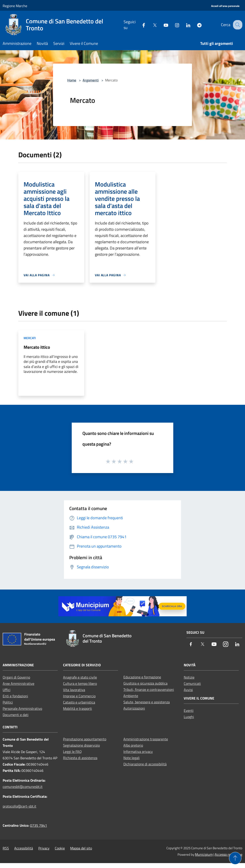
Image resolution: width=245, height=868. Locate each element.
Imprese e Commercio (79, 696)
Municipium (204, 854)
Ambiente (131, 696)
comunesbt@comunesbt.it (23, 787)
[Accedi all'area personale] (225, 6)
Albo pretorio (133, 745)
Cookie (60, 848)
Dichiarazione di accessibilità (145, 764)
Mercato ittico (37, 347)
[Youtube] (162, 25)
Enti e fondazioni (15, 696)
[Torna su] (235, 858)
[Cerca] (237, 25)
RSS (6, 848)
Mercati (30, 338)
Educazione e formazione (142, 677)
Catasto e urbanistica (79, 702)
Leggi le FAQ (72, 752)
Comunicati (192, 683)
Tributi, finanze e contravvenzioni (149, 689)
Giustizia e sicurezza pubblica (145, 683)
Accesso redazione (229, 854)
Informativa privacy (138, 752)
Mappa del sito (81, 848)
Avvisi (188, 690)
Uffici (7, 690)
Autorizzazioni (134, 708)
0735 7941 (39, 825)
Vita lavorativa (74, 690)
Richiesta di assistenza (80, 758)
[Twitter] (151, 25)
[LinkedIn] (184, 25)
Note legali (132, 758)
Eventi (189, 710)
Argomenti (91, 80)
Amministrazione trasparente (146, 739)
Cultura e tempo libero (80, 683)
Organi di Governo (16, 677)
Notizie (189, 677)
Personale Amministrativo (22, 708)
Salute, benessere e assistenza (147, 702)
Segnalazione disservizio (81, 745)
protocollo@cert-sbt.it (19, 806)
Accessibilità (24, 848)
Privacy (44, 848)
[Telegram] (195, 25)
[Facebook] (140, 25)
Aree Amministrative (18, 683)
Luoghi (189, 717)
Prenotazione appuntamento (85, 739)
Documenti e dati (16, 715)
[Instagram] (173, 25)
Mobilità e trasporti (78, 708)
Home (72, 80)
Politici (8, 702)
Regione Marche (15, 6)
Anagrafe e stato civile (80, 677)
